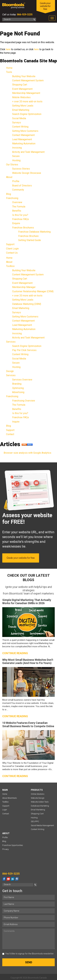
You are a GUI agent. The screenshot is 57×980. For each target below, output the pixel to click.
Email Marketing (21, 110)
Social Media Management (42, 825)
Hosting (16, 160)
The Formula (19, 207)
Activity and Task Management (28, 152)
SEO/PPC (35, 821)
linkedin (13, 879)
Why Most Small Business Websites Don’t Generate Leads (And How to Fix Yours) (28, 661)
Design (10, 371)
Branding (17, 384)
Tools (9, 72)
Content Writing (20, 127)
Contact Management (23, 135)
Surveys (16, 122)
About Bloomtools (10, 798)
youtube (8, 879)
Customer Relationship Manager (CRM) (33, 291)
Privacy (5, 849)
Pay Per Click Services (24, 350)
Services (11, 342)
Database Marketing (40, 806)
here (8, 49)
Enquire (16, 223)
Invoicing (17, 148)
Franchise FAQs (21, 219)
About (9, 177)
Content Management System (28, 80)
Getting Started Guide (30, 240)
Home (9, 68)
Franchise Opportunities (13, 845)
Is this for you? (20, 215)
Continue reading (15, 653)
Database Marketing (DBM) (27, 304)
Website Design (38, 798)
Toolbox (10, 266)
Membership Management (26, 93)
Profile (16, 181)
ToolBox (5, 802)
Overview (17, 202)
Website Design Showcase (27, 173)
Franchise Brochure (28, 236)
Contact (10, 434)
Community (18, 190)
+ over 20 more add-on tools (27, 101)
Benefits (17, 211)
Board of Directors (22, 186)
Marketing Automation (24, 144)
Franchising (12, 198)
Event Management (22, 89)
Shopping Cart (20, 85)
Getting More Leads (23, 106)
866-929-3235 (24, 14)
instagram (17, 879)
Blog (9, 194)
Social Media (19, 118)
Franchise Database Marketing (34, 232)
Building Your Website (24, 76)
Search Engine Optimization (27, 114)
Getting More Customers (25, 131)
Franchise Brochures (23, 228)
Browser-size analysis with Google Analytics (27, 453)
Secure (16, 156)
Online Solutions (38, 794)
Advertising (18, 392)
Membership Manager (24, 287)
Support (10, 244)
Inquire (16, 422)
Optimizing (18, 388)
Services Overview (22, 380)
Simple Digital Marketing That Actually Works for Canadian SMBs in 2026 (27, 602)
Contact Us (12, 253)
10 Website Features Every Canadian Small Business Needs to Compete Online (28, 724)
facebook (4, 879)
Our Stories (12, 165)
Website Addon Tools (40, 802)
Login (5, 810)
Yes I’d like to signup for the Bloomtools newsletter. (28, 954)
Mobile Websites (21, 97)
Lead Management (22, 139)
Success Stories (21, 169)
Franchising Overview (24, 401)
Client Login (12, 249)
